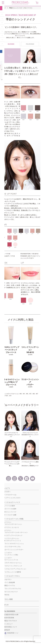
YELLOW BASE (30, 44)
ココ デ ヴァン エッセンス (10, 527)
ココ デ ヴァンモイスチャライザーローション (12, 523)
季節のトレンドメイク (9, 512)
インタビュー (8, 624)
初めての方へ (6, 492)
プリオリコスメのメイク (10, 592)
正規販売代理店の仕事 (11, 615)
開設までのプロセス (11, 621)
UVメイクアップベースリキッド (12, 535)
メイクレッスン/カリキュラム (12, 588)
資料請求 (7, 630)
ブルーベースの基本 (8, 506)
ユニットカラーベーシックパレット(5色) (10, 554)
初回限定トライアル (8, 585)
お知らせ (5, 605)
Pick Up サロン (7, 579)
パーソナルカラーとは (9, 495)
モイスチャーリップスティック (12, 566)
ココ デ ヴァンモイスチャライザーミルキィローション (15, 531)
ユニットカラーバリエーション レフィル (10, 559)
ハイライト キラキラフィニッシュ (13, 544)
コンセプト (6, 488)
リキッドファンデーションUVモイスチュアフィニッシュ (12, 539)
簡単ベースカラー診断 (9, 515)
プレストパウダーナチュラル (11, 547)
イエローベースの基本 (9, 509)
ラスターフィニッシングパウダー (13, 550)
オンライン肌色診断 (8, 582)
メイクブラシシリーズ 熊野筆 (11, 572)
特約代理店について (11, 627)
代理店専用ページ (13, 633)
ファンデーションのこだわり (11, 498)
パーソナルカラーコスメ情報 (13, 519)
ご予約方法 (6, 595)
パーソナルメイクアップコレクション (14, 569)
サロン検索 (9, 599)
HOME (4, 8)
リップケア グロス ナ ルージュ (12, 563)
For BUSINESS (10, 611)
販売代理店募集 (9, 618)
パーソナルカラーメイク (11, 502)
